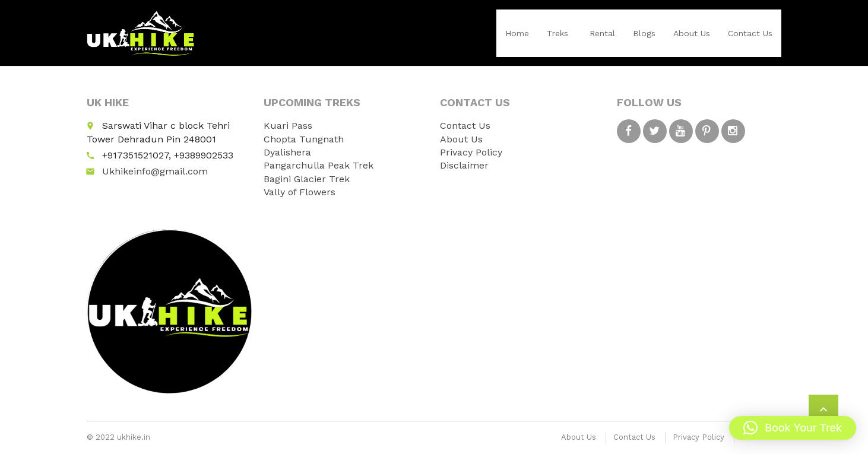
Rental (602, 33)
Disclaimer (464, 165)
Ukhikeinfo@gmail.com (155, 171)
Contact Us (750, 33)
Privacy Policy (471, 152)
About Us (692, 33)
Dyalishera (287, 152)
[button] (793, 428)
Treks (557, 33)
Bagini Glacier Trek (307, 179)
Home (517, 33)
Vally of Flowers (300, 192)
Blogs (644, 33)
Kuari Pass (288, 126)
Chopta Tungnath (304, 139)
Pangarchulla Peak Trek (319, 165)
